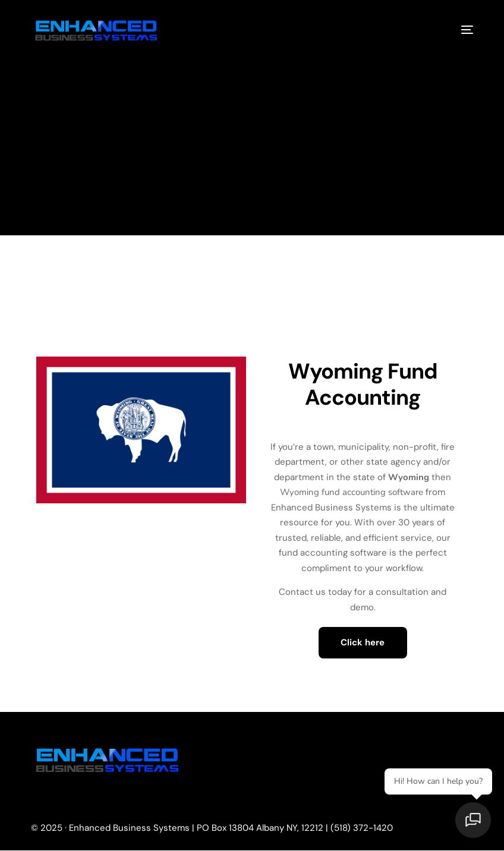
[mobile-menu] (458, 30)
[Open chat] (474, 821)
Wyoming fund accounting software (352, 492)
